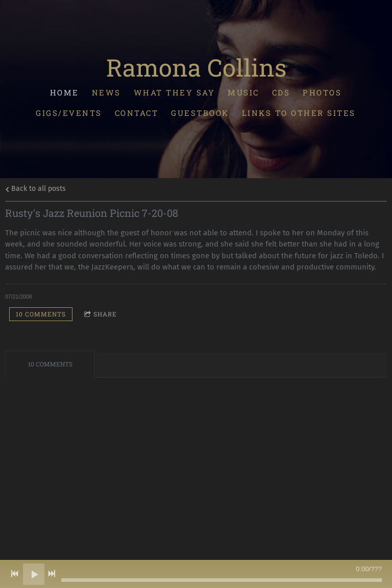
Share (101, 314)
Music (244, 92)
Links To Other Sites (299, 113)
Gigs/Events (69, 113)
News (106, 92)
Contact (137, 113)
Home (65, 92)
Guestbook (201, 113)
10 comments (41, 314)
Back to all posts (35, 189)
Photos (323, 92)
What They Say (175, 92)
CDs (281, 92)
